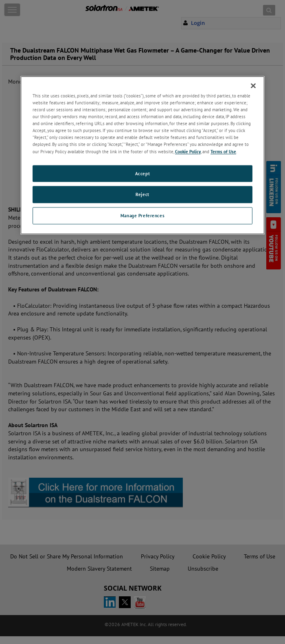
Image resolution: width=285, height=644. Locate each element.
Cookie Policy (188, 151)
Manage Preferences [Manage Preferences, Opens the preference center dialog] (142, 216)
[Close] (253, 86)
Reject (142, 195)
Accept (142, 173)
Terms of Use (223, 151)
